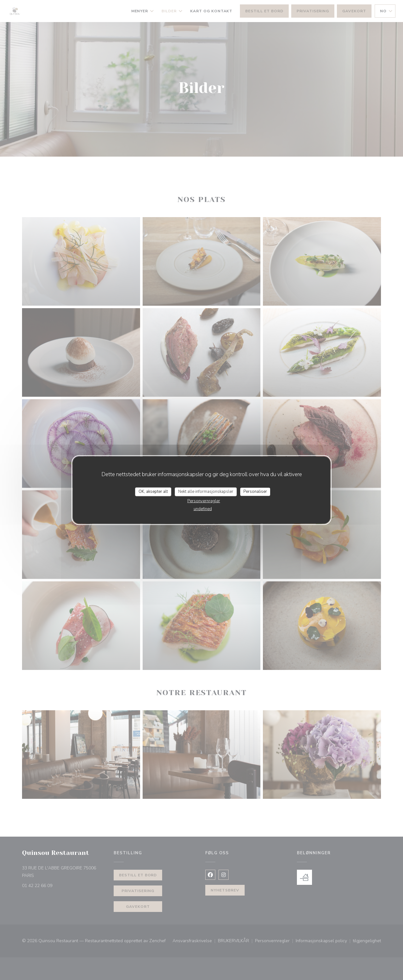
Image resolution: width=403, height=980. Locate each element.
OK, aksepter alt (153, 492)
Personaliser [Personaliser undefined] (255, 492)
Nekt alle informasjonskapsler (206, 492)
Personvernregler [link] (204, 501)
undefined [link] (203, 509)
